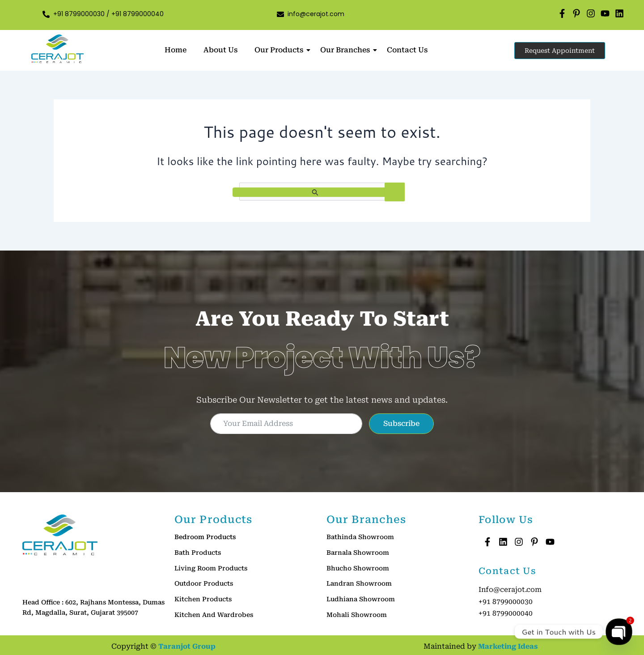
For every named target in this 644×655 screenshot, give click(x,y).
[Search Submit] (315, 192)
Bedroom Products (205, 537)
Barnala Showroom (358, 553)
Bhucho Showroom (358, 568)
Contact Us (407, 50)
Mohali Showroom (357, 614)
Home (176, 50)
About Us (220, 50)
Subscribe (401, 423)
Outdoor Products (204, 583)
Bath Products (198, 553)
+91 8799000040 (138, 14)
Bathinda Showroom (360, 537)
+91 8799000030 (80, 14)
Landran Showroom (359, 583)
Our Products (281, 50)
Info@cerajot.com (511, 589)
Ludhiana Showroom (361, 599)
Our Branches (347, 50)
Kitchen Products (203, 599)
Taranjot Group (187, 645)
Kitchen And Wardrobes (214, 614)
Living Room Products (211, 568)
